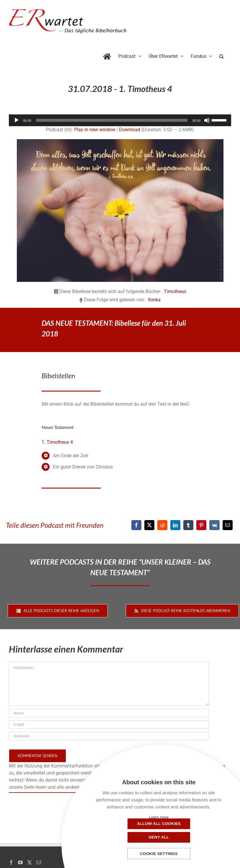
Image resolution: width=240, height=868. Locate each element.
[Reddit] (162, 525)
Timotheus (175, 291)
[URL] (109, 736)
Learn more (159, 817)
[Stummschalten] (207, 120)
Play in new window (95, 130)
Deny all (188, 837)
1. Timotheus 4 (57, 442)
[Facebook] (136, 525)
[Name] (109, 713)
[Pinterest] (201, 525)
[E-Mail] (228, 525)
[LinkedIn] (175, 525)
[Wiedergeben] (17, 120)
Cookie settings (159, 854)
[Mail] (39, 862)
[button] (222, 55)
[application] (120, 120)
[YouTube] (20, 862)
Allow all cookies (129, 837)
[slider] (112, 120)
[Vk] (214, 525)
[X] (149, 525)
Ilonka (154, 300)
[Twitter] (30, 862)
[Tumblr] (188, 525)
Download (130, 130)
